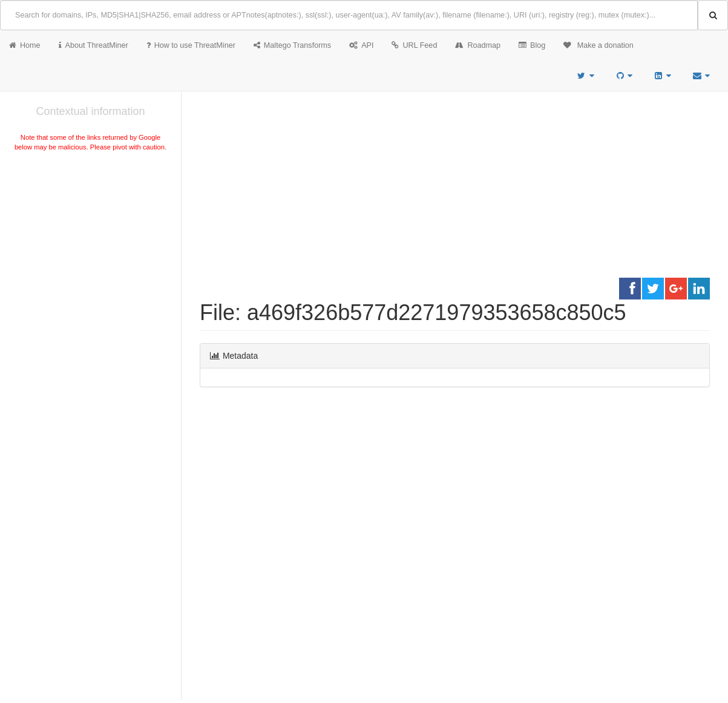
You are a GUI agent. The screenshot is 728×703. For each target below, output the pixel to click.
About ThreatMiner (93, 45)
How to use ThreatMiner (191, 45)
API (361, 45)
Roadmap (478, 45)
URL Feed (414, 45)
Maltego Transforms (292, 45)
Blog (532, 45)
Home (25, 45)
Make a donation (598, 45)
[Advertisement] (90, 244)
